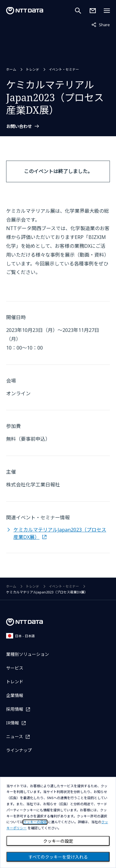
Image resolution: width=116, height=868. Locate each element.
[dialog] (58, 822)
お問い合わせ (19, 126)
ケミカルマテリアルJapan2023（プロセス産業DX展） (60, 533)
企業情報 (15, 695)
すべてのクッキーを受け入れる (58, 857)
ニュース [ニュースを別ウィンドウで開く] (15, 736)
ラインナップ (19, 750)
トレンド (32, 69)
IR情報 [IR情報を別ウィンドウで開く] (13, 723)
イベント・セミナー (64, 69)
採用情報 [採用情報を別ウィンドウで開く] (15, 709)
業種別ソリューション (28, 654)
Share (101, 24)
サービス (15, 668)
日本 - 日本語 (21, 636)
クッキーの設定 (58, 841)
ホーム (11, 69)
